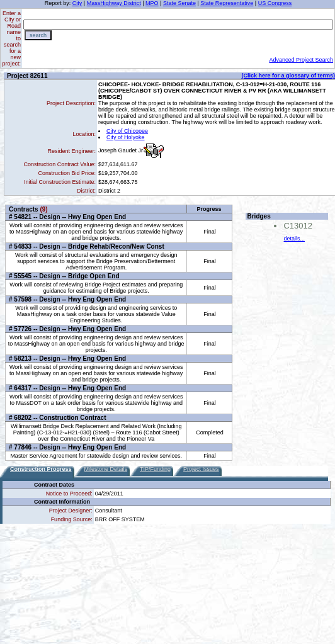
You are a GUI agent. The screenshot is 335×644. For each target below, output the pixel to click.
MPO (152, 3)
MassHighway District (114, 3)
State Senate (179, 3)
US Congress (275, 3)
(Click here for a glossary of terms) (288, 76)
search (38, 35)
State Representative (227, 3)
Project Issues (201, 469)
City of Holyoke (126, 137)
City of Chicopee (127, 131)
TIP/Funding (155, 469)
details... (294, 239)
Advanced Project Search (301, 60)
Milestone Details (106, 469)
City (77, 3)
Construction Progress (41, 469)
